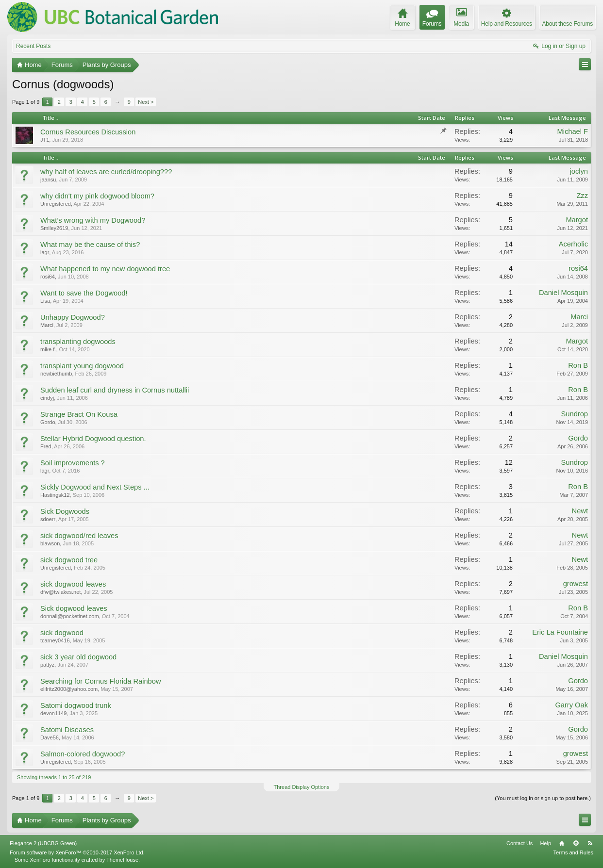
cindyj (47, 398)
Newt (580, 511)
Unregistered (56, 204)
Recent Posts (33, 46)
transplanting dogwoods (78, 342)
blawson (50, 543)
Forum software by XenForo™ (77, 852)
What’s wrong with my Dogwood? (93, 220)
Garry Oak (571, 705)
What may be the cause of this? (90, 245)
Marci (47, 325)
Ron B (578, 365)
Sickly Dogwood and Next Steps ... (95, 487)
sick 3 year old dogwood (78, 657)
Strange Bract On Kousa (79, 414)
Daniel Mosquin (563, 293)
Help (545, 843)
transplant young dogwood (82, 366)
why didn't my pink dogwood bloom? (97, 196)
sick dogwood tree (69, 560)
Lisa (45, 301)
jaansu (48, 180)
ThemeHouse (122, 860)
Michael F (572, 131)
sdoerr (48, 519)
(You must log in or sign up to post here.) (543, 798)
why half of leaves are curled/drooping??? (106, 172)
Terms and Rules (573, 852)
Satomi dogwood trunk (76, 705)
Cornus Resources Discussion (88, 132)
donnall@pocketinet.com (70, 616)
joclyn (579, 171)
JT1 (45, 140)
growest (576, 584)
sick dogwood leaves (73, 584)
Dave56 (50, 737)
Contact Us (519, 843)
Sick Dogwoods (65, 511)
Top (576, 843)
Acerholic (573, 244)
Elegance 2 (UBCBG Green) (43, 843)
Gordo (48, 422)
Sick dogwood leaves (74, 608)
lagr (45, 252)
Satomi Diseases (67, 730)
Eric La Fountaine (560, 632)
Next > (146, 102)
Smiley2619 (54, 228)
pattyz (47, 665)
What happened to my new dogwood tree (105, 269)
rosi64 (48, 277)
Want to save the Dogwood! (84, 293)
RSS (590, 843)
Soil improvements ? (73, 463)
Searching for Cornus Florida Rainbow (100, 681)
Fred (46, 446)
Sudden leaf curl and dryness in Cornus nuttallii (115, 390)
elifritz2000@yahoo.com (69, 689)
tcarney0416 (55, 640)
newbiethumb (56, 374)
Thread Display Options (302, 787)
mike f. (48, 349)
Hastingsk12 (55, 495)
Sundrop (575, 414)
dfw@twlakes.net (60, 592)
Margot (577, 220)
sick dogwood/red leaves (79, 536)
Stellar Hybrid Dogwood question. (93, 439)
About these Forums (568, 24)
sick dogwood (62, 633)
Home (562, 843)
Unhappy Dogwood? (73, 317)
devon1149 (53, 713)
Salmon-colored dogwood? (83, 754)
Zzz (582, 196)
